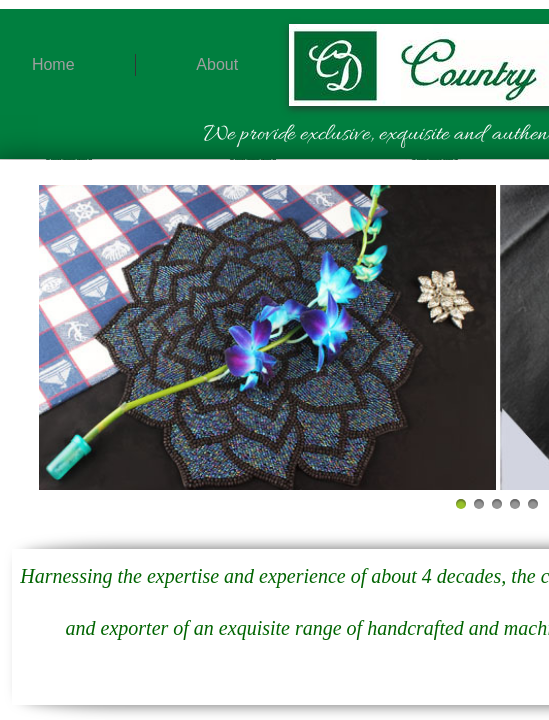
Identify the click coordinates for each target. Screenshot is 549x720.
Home (53, 64)
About (217, 64)
